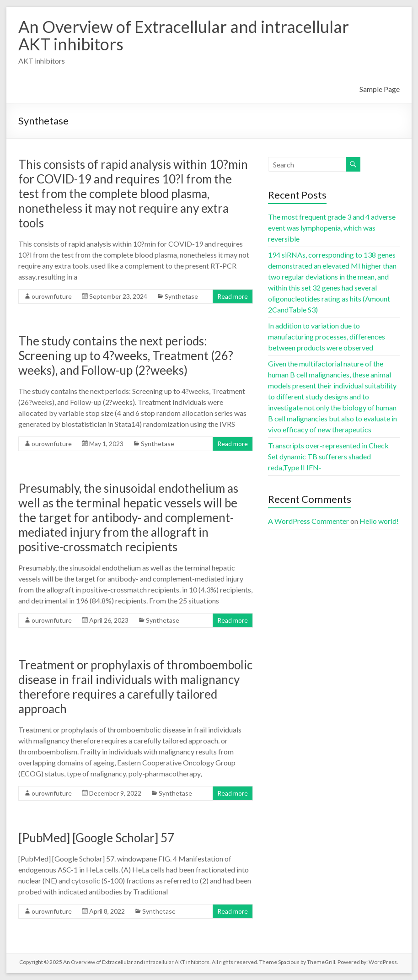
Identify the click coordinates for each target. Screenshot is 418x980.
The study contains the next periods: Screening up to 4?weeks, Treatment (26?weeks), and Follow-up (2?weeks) (126, 355)
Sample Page (380, 89)
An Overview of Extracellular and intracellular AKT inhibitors (184, 35)
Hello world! (379, 521)
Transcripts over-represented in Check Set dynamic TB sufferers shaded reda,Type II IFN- (328, 456)
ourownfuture (52, 296)
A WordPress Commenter (308, 521)
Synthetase (181, 296)
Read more (233, 296)
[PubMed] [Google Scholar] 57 (96, 838)
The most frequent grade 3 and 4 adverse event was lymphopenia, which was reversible (332, 228)
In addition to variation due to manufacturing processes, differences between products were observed (327, 337)
